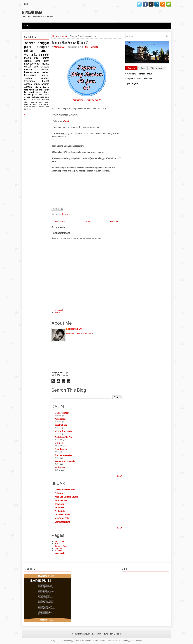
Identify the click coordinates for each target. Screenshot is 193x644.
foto (26, 90)
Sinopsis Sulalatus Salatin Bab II (140, 79)
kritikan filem (36, 104)
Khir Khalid (59, 443)
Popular (131, 68)
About (57, 544)
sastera (40, 95)
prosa (47, 95)
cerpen (38, 92)
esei (36, 67)
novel (31, 90)
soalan (27, 97)
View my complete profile (80, 333)
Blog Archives (157, 68)
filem (30, 109)
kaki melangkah (42, 90)
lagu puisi (29, 92)
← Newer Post (59, 222)
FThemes (63, 641)
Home (26, 4)
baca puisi (44, 97)
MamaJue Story (62, 413)
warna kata (32, 55)
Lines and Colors (62, 515)
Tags (143, 68)
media (28, 58)
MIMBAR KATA (32, 12)
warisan (45, 70)
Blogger (117, 634)
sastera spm (32, 78)
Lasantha (88, 641)
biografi (45, 55)
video (27, 104)
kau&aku (35, 97)
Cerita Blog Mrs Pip (63, 437)
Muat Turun (59, 541)
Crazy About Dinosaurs (65, 490)
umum (45, 51)
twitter (57, 312)
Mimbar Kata (60, 47)
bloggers (43, 47)
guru (34, 95)
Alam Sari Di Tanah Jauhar (66, 497)
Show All (120, 476)
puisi (37, 58)
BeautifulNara (61, 425)
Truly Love (59, 504)
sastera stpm (32, 84)
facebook (59, 310)
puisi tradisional (42, 87)
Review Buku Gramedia (65, 461)
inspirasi (30, 43)
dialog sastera (31, 102)
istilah (27, 99)
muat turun (44, 102)
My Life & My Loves (63, 431)
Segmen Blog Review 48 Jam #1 (70, 42)
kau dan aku (60, 553)
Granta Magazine (62, 522)
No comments (92, 47)
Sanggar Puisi (61, 546)
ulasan (46, 75)
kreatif (46, 81)
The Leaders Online (63, 455)
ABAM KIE (59, 508)
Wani (66, 121)
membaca (36, 100)
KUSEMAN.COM (62, 518)
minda (29, 51)
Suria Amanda (61, 449)
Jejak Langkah (132, 83)
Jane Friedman (61, 500)
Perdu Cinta (60, 467)
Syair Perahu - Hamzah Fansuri (139, 74)
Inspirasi (58, 548)
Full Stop (59, 493)
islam (46, 61)
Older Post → (116, 222)
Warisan (58, 551)
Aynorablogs (61, 419)
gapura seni (32, 61)
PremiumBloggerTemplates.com (106, 641)
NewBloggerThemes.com (132, 641)
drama (46, 58)
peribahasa (33, 107)
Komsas (46, 100)
